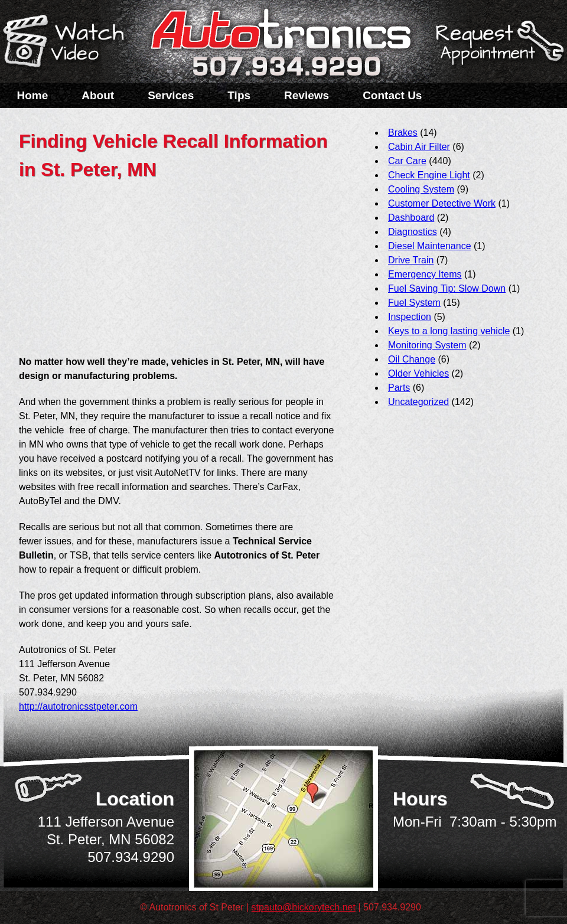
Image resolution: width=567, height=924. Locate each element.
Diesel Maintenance (430, 246)
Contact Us (392, 95)
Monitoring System (427, 345)
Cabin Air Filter (419, 147)
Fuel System (414, 303)
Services (171, 95)
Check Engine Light (429, 175)
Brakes (403, 133)
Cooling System (421, 189)
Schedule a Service (498, 49)
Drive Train (411, 260)
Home (33, 95)
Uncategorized (418, 402)
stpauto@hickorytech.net (304, 907)
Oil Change (412, 359)
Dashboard (411, 218)
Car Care (407, 161)
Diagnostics (413, 232)
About (98, 95)
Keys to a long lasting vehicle (449, 331)
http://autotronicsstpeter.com (78, 706)
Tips (239, 95)
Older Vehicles (418, 373)
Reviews (307, 95)
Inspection (410, 317)
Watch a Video (69, 43)
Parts (399, 388)
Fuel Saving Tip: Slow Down (447, 288)
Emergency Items (425, 274)
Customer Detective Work (442, 203)
